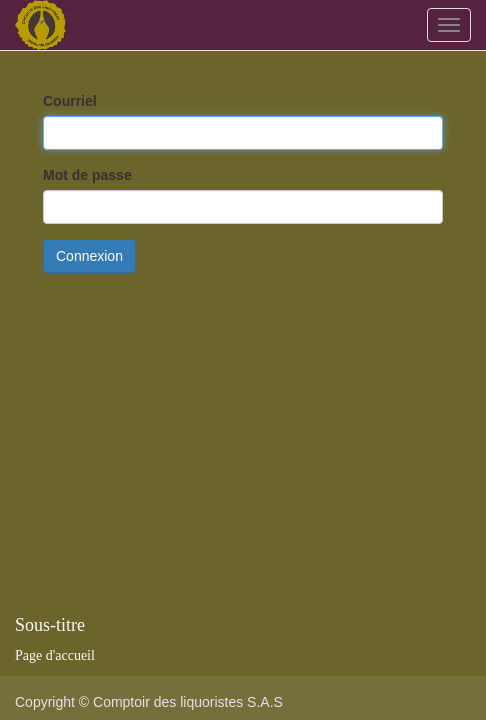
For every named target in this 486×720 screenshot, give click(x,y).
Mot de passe (87, 175)
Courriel (70, 101)
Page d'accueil (55, 655)
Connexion (89, 256)
